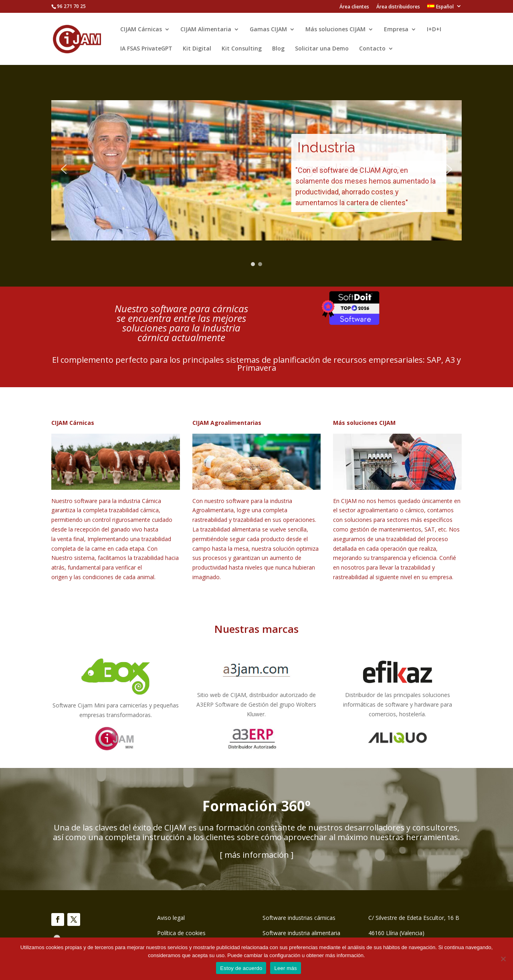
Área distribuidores (398, 7)
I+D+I (434, 30)
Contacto (372, 49)
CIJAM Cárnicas (141, 30)
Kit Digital (197, 49)
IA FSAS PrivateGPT (146, 49)
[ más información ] (256, 855)
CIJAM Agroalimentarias (227, 423)
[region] (256, 169)
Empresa (396, 30)
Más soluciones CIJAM (335, 30)
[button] (64, 169)
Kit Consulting (242, 49)
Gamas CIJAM (268, 30)
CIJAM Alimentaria (206, 30)
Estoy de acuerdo (241, 968)
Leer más (285, 968)
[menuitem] (444, 8)
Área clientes (354, 7)
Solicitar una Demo (322, 49)
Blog (278, 49)
